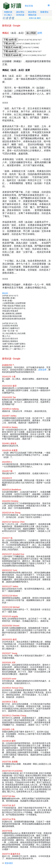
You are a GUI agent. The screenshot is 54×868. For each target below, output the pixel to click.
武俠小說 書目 (35, 18)
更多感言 (9, 863)
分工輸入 (8, 15)
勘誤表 (5, 293)
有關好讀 (8, 12)
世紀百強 (29, 6)
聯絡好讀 (32, 15)
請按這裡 (42, 370)
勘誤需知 (32, 12)
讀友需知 (20, 12)
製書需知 (44, 12)
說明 (40, 33)
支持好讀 (20, 15)
